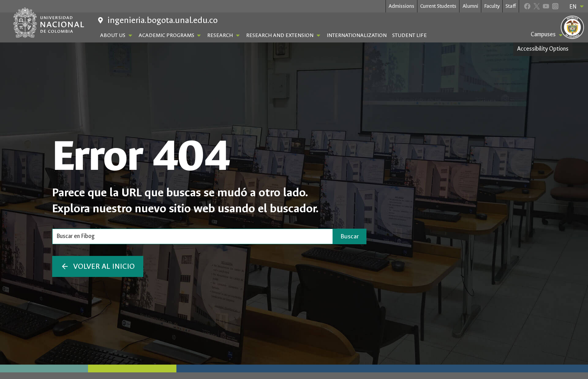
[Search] (193, 236)
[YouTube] (546, 6)
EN (577, 7)
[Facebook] (527, 6)
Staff (511, 6)
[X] (536, 6)
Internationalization (357, 35)
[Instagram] (555, 6)
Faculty (492, 6)
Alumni (470, 6)
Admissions (401, 6)
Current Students (438, 6)
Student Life (409, 35)
